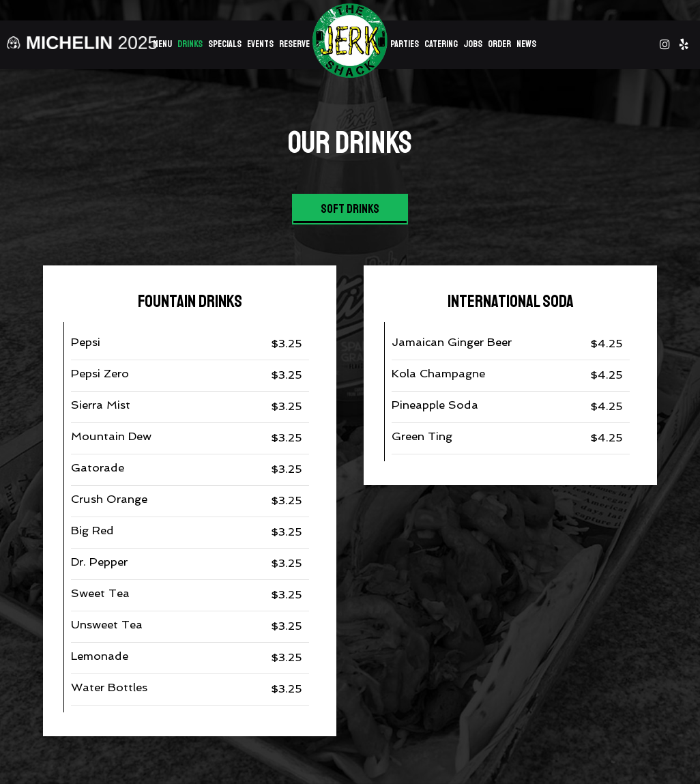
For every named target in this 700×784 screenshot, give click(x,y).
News (526, 44)
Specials (225, 44)
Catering (441, 44)
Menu (162, 44)
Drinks (190, 44)
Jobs (473, 44)
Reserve (294, 44)
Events (260, 44)
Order (499, 44)
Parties (405, 44)
